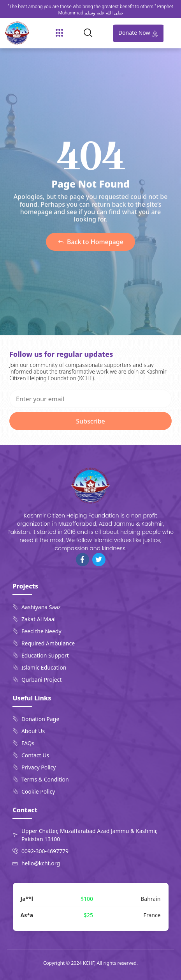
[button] (60, 33)
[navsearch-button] (91, 33)
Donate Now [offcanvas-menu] (138, 33)
